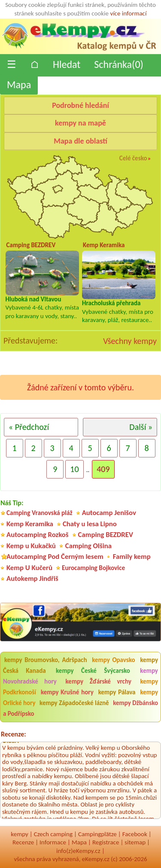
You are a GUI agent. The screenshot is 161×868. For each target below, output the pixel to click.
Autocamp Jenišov (109, 513)
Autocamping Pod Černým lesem (55, 557)
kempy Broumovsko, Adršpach (46, 660)
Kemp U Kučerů (29, 568)
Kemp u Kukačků (31, 546)
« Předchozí (29, 427)
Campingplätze (97, 834)
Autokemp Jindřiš (32, 578)
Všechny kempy (130, 341)
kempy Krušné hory (67, 692)
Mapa (19, 84)
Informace (53, 842)
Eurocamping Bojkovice (93, 568)
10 (74, 469)
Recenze (23, 842)
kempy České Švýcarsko (93, 671)
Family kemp (132, 557)
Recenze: (14, 734)
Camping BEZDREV (106, 535)
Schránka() (119, 64)
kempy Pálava (117, 692)
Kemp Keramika (30, 524)
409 (103, 469)
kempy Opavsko (114, 660)
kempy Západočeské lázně (74, 703)
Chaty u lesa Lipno (90, 524)
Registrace (106, 842)
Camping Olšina (88, 546)
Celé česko (133, 158)
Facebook (135, 834)
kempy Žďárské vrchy (99, 681)
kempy (19, 834)
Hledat (67, 64)
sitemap (135, 842)
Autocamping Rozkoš (38, 535)
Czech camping (53, 834)
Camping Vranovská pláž (39, 513)
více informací (128, 13)
